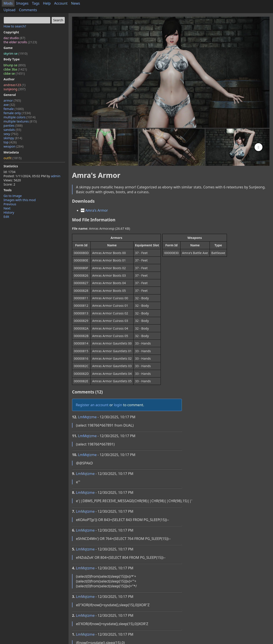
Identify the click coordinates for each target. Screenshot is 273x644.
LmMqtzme (87, 417)
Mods (8, 3)
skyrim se (15, 53)
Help (47, 3)
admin (56, 176)
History (9, 212)
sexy (11, 134)
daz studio (14, 38)
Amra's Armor (94, 210)
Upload (9, 10)
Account (61, 3)
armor (12, 100)
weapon (14, 146)
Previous (10, 204)
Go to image (13, 196)
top (10, 142)
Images (22, 3)
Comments (28, 10)
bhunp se (14, 65)
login (118, 405)
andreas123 (14, 85)
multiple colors (20, 117)
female (14, 109)
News (75, 3)
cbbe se (14, 73)
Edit (6, 217)
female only (17, 113)
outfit (13, 158)
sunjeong (14, 89)
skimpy (13, 138)
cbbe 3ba (15, 69)
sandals (12, 130)
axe (9, 105)
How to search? (15, 26)
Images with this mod (20, 200)
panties (13, 125)
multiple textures (20, 121)
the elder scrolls (20, 42)
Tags (36, 3)
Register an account (92, 405)
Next (7, 208)
